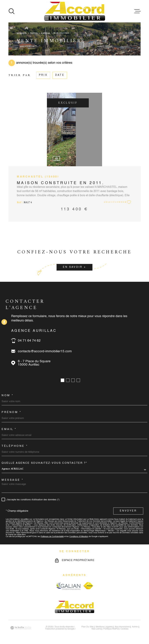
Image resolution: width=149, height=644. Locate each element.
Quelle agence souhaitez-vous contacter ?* (44, 463)
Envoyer (128, 511)
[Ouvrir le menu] (137, 11)
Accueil (22, 33)
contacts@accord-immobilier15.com (45, 351)
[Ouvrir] (12, 11)
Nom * (8, 395)
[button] (63, 380)
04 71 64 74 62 (29, 341)
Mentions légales (104, 627)
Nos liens (96, 629)
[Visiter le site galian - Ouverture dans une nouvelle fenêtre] (68, 586)
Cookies (124, 629)
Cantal (46, 33)
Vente (34, 33)
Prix (43, 75)
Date (60, 75)
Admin (135, 627)
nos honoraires (122, 627)
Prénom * (11, 412)
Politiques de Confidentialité (52, 537)
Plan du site (87, 627)
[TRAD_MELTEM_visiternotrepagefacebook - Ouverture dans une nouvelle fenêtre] (4, 322)
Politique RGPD (111, 629)
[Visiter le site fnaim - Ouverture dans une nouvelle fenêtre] (88, 586)
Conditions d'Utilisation (79, 537)
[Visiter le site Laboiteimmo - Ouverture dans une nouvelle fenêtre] (21, 628)
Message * (13, 480)
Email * (9, 429)
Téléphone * (15, 446)
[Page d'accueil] (75, 11)
